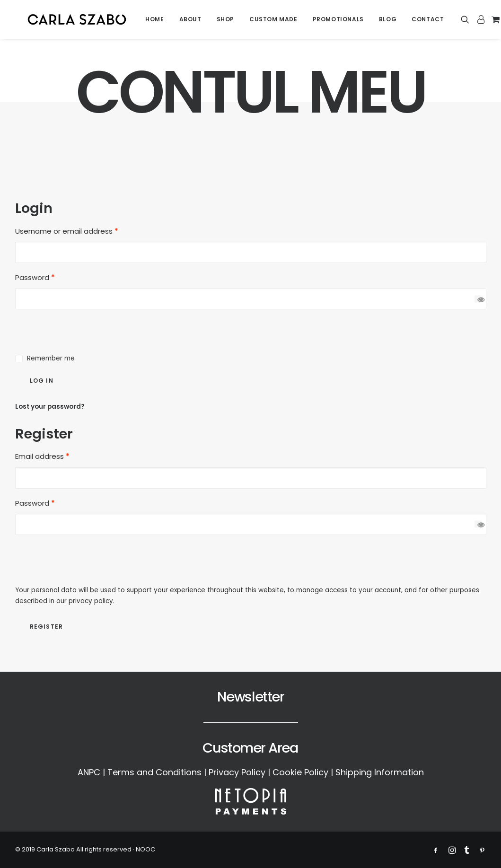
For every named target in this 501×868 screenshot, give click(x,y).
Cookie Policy (300, 772)
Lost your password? (50, 407)
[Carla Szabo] (78, 21)
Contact (429, 21)
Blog (389, 21)
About (191, 21)
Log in (42, 381)
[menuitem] (156, 21)
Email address (42, 456)
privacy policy (91, 601)
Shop (226, 21)
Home (156, 21)
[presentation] (87, 328)
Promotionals (339, 21)
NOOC (145, 849)
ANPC (89, 772)
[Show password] (478, 299)
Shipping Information (380, 772)
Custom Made (275, 21)
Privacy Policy (237, 772)
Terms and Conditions (154, 772)
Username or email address (67, 231)
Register (47, 627)
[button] (468, 21)
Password (35, 277)
